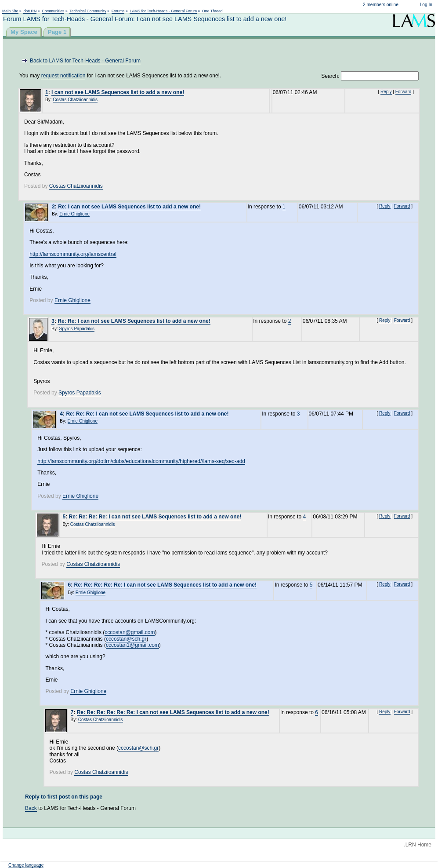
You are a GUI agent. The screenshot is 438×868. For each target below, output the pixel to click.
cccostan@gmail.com (130, 632)
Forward (404, 92)
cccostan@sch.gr (126, 639)
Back (31, 808)
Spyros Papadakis (77, 329)
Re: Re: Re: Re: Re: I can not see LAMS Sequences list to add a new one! (165, 585)
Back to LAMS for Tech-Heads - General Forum (85, 61)
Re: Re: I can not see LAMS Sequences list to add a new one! (134, 321)
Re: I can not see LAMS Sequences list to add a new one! (129, 207)
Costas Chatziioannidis (75, 100)
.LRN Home (418, 845)
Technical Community (88, 11)
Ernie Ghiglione (74, 214)
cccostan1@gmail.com (132, 645)
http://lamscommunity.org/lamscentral (73, 254)
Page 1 (57, 32)
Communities (53, 11)
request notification (63, 76)
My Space (24, 32)
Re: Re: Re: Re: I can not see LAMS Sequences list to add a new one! (155, 517)
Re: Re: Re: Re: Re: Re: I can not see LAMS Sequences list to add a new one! (173, 712)
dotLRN (30, 11)
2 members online (381, 5)
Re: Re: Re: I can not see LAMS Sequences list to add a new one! (147, 414)
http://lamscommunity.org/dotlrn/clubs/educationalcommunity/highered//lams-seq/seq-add (141, 461)
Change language (26, 865)
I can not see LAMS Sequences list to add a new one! (118, 92)
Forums (118, 11)
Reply (386, 92)
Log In (426, 5)
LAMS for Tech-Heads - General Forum (163, 11)
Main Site (10, 11)
